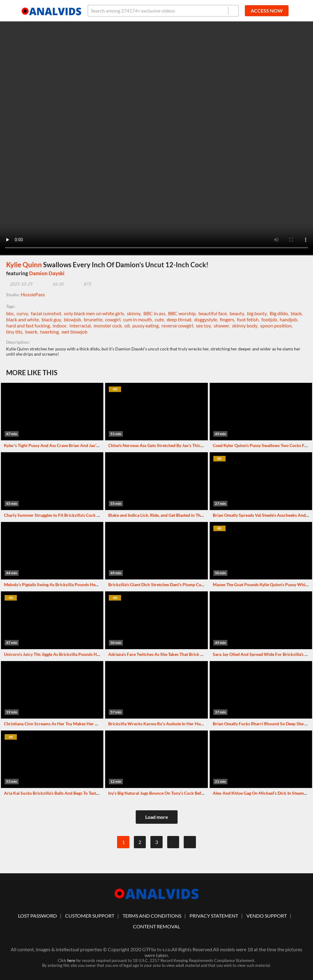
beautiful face (213, 313)
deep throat (179, 319)
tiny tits (14, 332)
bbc (10, 313)
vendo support (267, 916)
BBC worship (182, 313)
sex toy (203, 325)
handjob (288, 319)
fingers (227, 319)
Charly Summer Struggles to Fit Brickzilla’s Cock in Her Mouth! (64, 515)
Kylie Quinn (24, 265)
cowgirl (113, 319)
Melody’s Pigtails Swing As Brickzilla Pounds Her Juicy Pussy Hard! (68, 584)
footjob (269, 319)
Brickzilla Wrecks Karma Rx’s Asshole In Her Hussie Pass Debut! (170, 724)
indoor (60, 325)
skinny (134, 313)
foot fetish (248, 319)
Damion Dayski (47, 273)
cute (159, 319)
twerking (49, 332)
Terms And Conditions (152, 916)
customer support (90, 916)
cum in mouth (138, 319)
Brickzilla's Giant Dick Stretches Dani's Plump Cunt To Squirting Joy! (173, 584)
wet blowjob (74, 332)
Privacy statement (214, 916)
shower (221, 325)
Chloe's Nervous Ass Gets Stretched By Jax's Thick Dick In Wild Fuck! (174, 445)
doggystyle (206, 319)
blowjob (72, 319)
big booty (257, 313)
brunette (93, 319)
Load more (157, 817)
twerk (31, 332)
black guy (51, 319)
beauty (237, 313)
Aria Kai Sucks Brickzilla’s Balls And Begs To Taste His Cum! (60, 793)
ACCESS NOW (267, 11)
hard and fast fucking (28, 325)
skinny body (245, 325)
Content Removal (156, 926)
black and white (22, 319)
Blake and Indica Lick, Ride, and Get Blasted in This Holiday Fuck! (170, 515)
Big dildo (279, 313)
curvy (22, 313)
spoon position (276, 325)
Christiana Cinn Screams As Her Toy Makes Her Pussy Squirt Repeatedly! (73, 724)
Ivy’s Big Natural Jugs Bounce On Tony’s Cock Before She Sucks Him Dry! (177, 793)
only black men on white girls (94, 313)
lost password (37, 916)
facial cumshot (46, 313)
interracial (80, 325)
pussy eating (145, 325)
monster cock (108, 325)
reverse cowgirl (177, 325)
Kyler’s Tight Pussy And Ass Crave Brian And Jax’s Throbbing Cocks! (68, 445)
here (71, 960)
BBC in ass (154, 313)
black (296, 313)
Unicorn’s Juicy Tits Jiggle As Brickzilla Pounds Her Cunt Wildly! (65, 654)
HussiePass (33, 294)
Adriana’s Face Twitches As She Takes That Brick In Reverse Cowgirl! (173, 654)
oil (127, 325)
